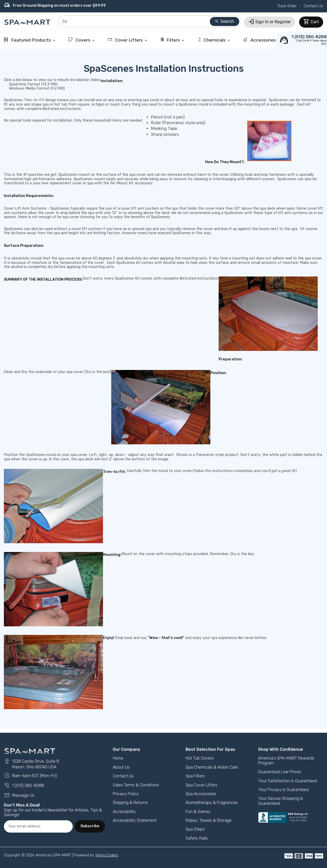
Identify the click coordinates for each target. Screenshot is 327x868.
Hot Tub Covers (200, 758)
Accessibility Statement (135, 820)
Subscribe (90, 826)
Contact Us (313, 6)
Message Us (19, 795)
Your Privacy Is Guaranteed (283, 790)
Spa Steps (195, 829)
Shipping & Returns (130, 803)
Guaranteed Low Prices (280, 772)
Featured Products (30, 40)
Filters (173, 40)
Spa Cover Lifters (201, 785)
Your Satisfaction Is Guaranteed (288, 781)
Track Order (287, 6)
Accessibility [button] (124, 812)
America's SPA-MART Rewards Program (286, 760)
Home (118, 758)
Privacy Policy (126, 794)
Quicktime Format (25, 84)
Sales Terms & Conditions (136, 785)
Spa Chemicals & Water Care (212, 767)
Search (225, 21)
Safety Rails (197, 838)
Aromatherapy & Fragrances (212, 803)
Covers (82, 40)
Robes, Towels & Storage (209, 820)
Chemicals (214, 40)
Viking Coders (107, 855)
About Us (121, 767)
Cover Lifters (128, 40)
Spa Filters (195, 776)
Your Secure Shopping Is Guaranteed (281, 801)
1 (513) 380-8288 (24, 786)
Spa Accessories (201, 794)
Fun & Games (198, 812)
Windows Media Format (29, 88)
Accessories (262, 40)
